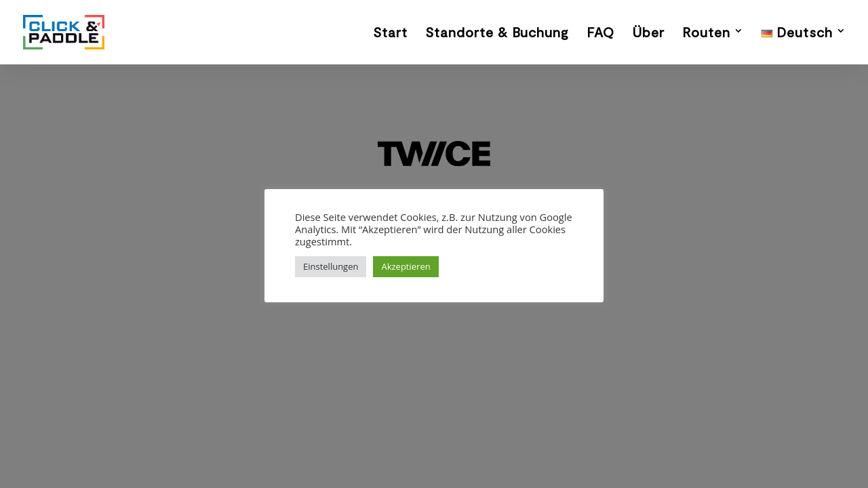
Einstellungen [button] (331, 266)
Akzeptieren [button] (406, 266)
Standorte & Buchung (497, 34)
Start (390, 34)
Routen (706, 34)
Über (648, 34)
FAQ (600, 34)
